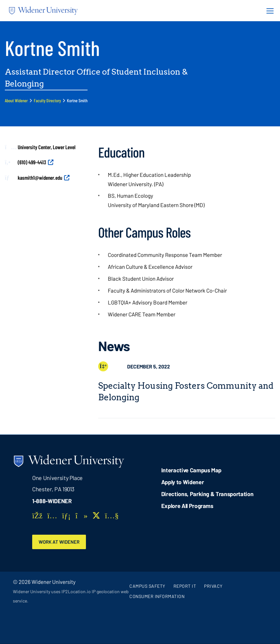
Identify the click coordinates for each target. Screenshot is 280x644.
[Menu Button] (268, 11)
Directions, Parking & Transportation (207, 494)
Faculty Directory (47, 100)
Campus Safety (147, 586)
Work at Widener (60, 542)
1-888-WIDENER (52, 501)
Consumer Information (157, 597)
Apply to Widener (183, 482)
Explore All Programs (187, 506)
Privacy (213, 586)
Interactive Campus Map (191, 470)
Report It (185, 586)
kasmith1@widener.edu (40, 177)
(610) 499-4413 (32, 162)
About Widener (16, 100)
